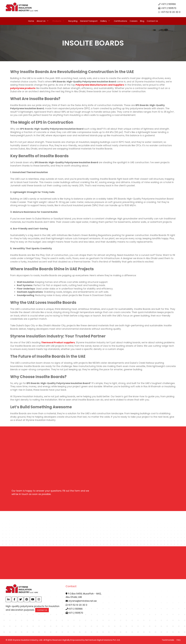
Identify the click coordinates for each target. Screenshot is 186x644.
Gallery (106, 21)
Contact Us (152, 21)
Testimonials (168, 640)
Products (60, 21)
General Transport (89, 21)
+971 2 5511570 (169, 8)
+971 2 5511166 (168, 4)
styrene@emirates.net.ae (81, 601)
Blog (142, 21)
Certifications (121, 21)
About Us (44, 21)
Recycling (73, 21)
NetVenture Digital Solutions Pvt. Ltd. (103, 640)
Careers (134, 21)
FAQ (179, 640)
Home (31, 21)
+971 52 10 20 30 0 (171, 12)
